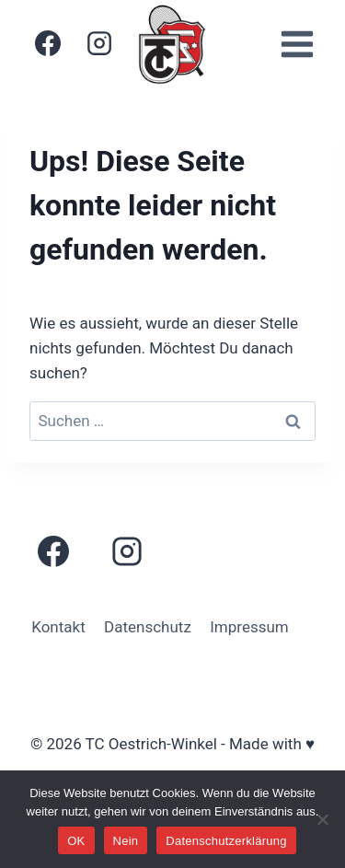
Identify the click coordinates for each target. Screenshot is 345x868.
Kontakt (58, 627)
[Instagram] (99, 43)
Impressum (249, 627)
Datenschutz (148, 627)
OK (76, 841)
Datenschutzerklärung (226, 841)
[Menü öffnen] (297, 44)
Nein (126, 841)
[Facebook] (48, 43)
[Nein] (322, 819)
